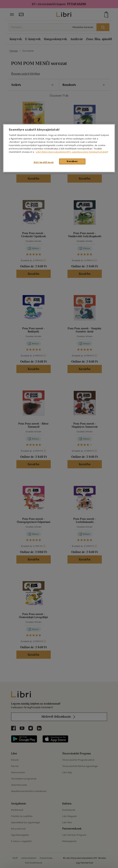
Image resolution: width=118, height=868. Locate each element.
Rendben (72, 161)
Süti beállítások (44, 162)
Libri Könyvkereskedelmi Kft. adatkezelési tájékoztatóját (72, 152)
